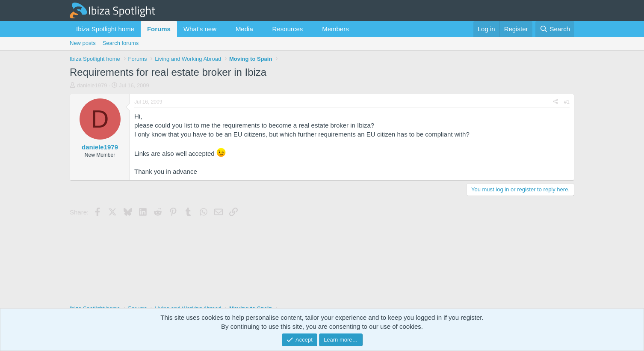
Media (244, 29)
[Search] (555, 29)
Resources (288, 29)
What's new (200, 29)
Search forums (121, 43)
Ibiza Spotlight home (105, 29)
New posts (83, 43)
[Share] (555, 102)
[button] (223, 29)
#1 (567, 102)
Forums (159, 29)
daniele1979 (92, 85)
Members (335, 29)
